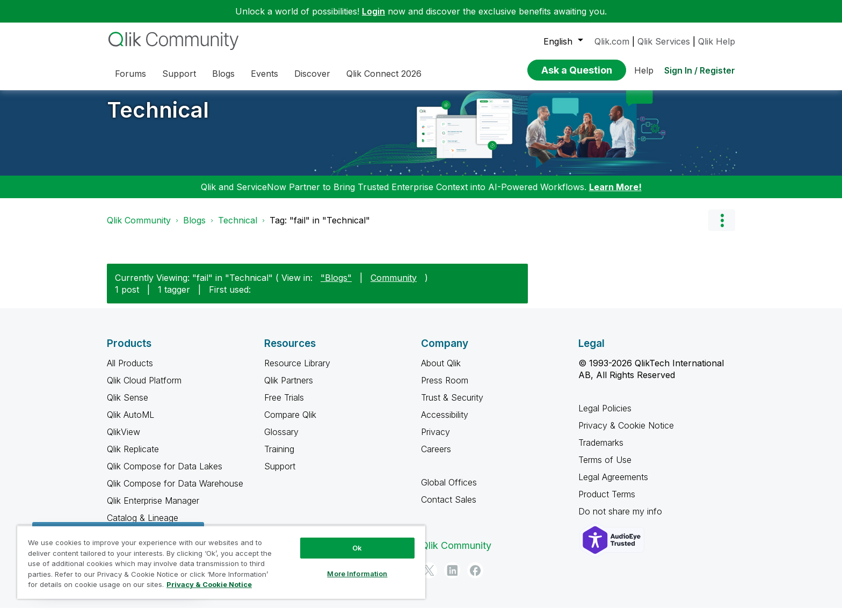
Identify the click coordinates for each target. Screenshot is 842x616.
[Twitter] (429, 578)
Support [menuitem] (179, 74)
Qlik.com (612, 41)
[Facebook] (475, 578)
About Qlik (441, 371)
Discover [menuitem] (312, 74)
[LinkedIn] (452, 578)
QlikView (124, 440)
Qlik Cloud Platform (144, 388)
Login (373, 11)
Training (279, 457)
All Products (130, 371)
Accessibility (445, 423)
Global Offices (449, 490)
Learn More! (615, 195)
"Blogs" (336, 286)
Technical (158, 118)
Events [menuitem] (264, 74)
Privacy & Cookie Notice (626, 433)
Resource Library (297, 371)
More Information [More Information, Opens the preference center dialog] (357, 574)
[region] (221, 562)
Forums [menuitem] (130, 74)
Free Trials (284, 405)
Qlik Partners (289, 388)
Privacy (435, 440)
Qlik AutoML (130, 423)
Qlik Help (717, 41)
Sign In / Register (700, 70)
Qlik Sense (128, 405)
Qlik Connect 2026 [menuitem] (384, 74)
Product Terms (607, 502)
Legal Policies (605, 416)
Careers (436, 457)
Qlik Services (664, 41)
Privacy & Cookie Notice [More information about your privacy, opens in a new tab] (209, 584)
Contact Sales (449, 508)
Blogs (194, 228)
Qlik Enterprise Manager (153, 509)
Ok (357, 548)
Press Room (445, 388)
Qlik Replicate (133, 457)
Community (394, 286)
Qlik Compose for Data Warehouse (175, 491)
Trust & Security (452, 405)
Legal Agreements (613, 485)
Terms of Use (605, 468)
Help (644, 70)
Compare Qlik (290, 423)
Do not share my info (622, 519)
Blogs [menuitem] (223, 74)
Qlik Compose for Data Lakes (165, 474)
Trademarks (601, 451)
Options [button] (722, 228)
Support (280, 474)
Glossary (281, 440)
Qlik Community (139, 228)
